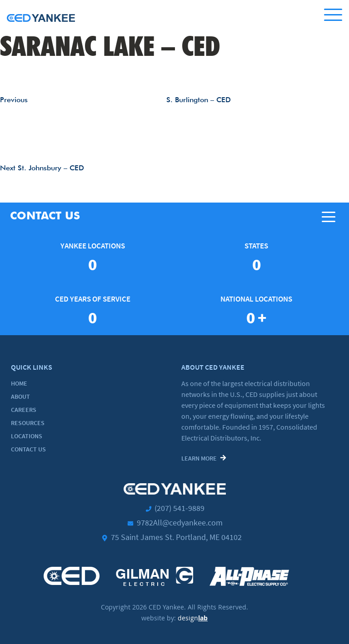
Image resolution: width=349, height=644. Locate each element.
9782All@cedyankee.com (180, 523)
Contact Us (28, 449)
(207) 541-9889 (179, 508)
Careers (24, 410)
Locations (27, 436)
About (20, 396)
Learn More (199, 458)
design (193, 618)
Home (19, 383)
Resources (28, 423)
